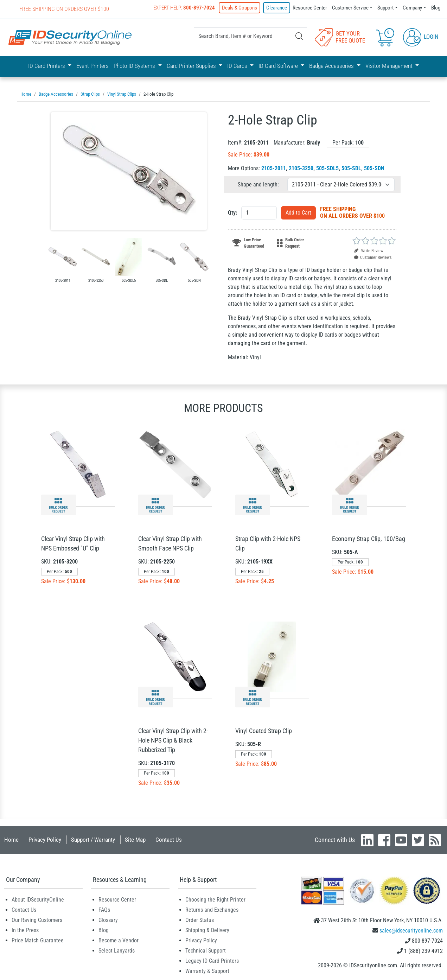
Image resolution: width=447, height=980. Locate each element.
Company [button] (412, 8)
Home (11, 839)
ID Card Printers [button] (47, 66)
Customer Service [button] (350, 8)
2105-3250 (301, 168)
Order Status (200, 919)
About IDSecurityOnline (38, 899)
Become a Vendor (119, 940)
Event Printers (92, 66)
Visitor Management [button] (390, 66)
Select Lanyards (117, 950)
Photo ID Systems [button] (135, 66)
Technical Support (206, 950)
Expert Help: (184, 8)
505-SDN (374, 168)
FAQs (104, 909)
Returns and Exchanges (212, 909)
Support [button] (385, 8)
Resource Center (310, 8)
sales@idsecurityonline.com (411, 930)
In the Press (25, 930)
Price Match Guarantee (38, 940)
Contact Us (169, 839)
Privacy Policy (45, 839)
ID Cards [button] (238, 66)
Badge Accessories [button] (332, 66)
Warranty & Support (207, 970)
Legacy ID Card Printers (212, 960)
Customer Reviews (373, 257)
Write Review (369, 250)
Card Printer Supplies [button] (192, 66)
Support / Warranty (93, 839)
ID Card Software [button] (279, 66)
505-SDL (351, 168)
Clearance (277, 8)
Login (421, 37)
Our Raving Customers (37, 919)
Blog (436, 8)
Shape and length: (258, 184)
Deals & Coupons (240, 8)
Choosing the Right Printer (215, 899)
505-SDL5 (327, 168)
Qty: (232, 212)
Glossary (108, 919)
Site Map (135, 839)
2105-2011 (274, 168)
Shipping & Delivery (207, 930)
